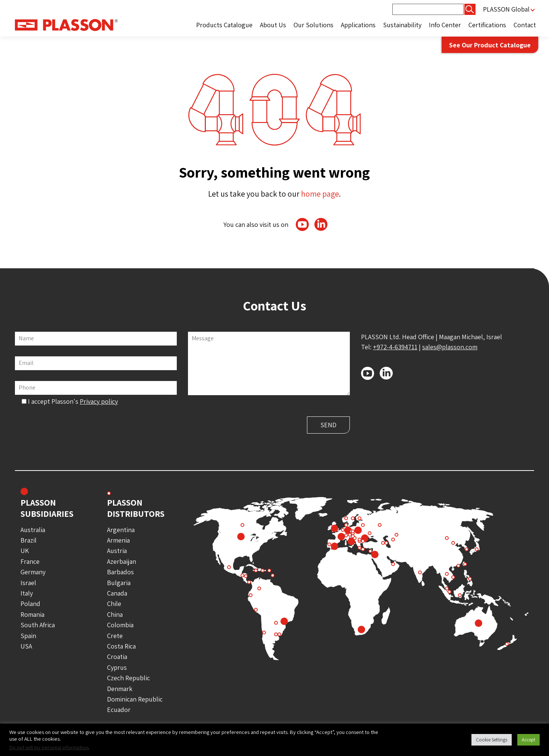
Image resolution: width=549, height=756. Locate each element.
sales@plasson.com (450, 347)
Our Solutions (313, 25)
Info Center (445, 25)
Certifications (487, 25)
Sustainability (402, 25)
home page (320, 194)
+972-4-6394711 (395, 347)
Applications (358, 25)
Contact (525, 25)
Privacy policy (99, 401)
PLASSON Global (506, 9)
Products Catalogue (224, 25)
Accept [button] (528, 740)
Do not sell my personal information (49, 747)
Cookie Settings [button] (492, 740)
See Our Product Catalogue (489, 45)
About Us (273, 25)
